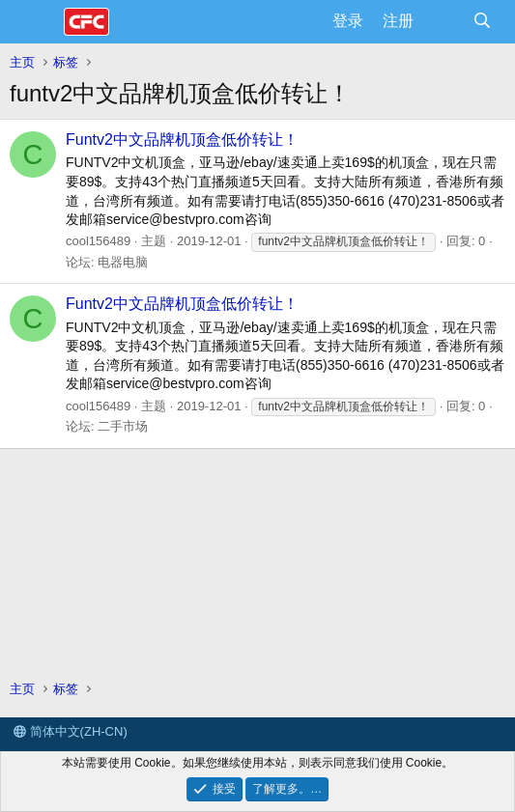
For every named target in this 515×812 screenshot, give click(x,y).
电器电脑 (123, 262)
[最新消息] (443, 21)
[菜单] (36, 22)
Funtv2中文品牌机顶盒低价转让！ (182, 140)
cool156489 (98, 241)
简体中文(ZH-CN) (71, 731)
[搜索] (482, 21)
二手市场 (123, 426)
